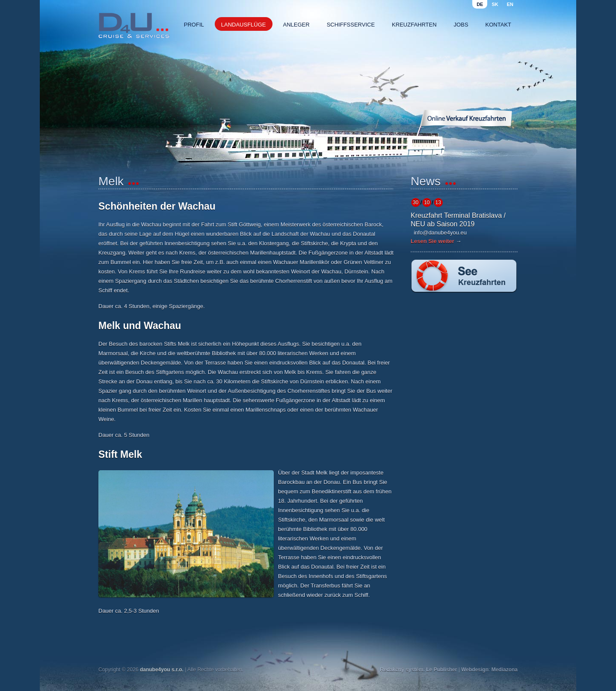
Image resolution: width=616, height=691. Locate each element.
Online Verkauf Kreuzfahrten (466, 118)
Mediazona (505, 670)
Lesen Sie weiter (432, 241)
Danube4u (134, 26)
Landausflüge (244, 25)
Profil (194, 25)
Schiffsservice (351, 25)
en (510, 4)
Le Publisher (441, 670)
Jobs (461, 25)
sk (495, 4)
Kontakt (498, 25)
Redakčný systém (401, 670)
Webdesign (475, 670)
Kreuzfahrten (414, 25)
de (480, 4)
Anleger (296, 25)
